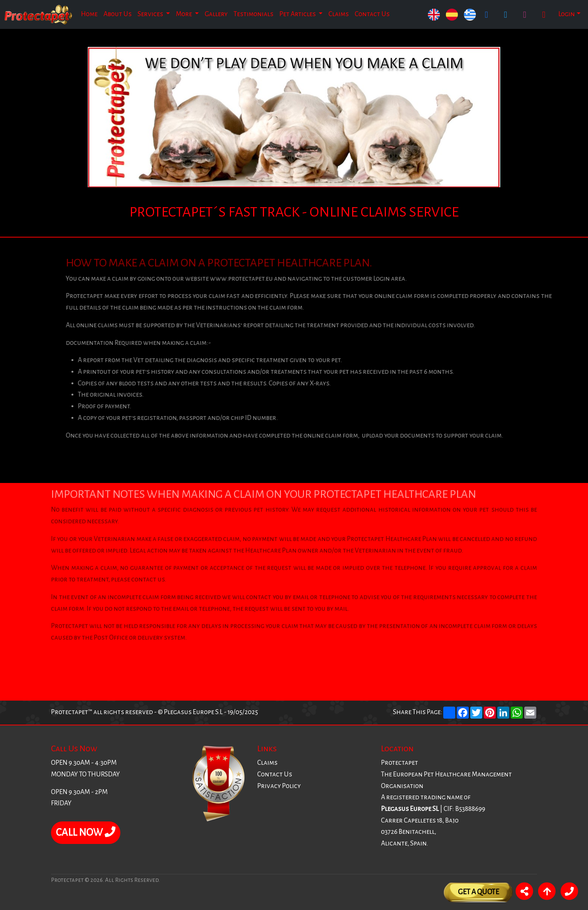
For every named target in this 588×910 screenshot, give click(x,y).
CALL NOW (86, 832)
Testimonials (253, 14)
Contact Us (372, 14)
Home (89, 14)
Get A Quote (478, 892)
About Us (118, 14)
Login (567, 14)
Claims (339, 14)
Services (151, 14)
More (184, 14)
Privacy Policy (279, 786)
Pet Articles (298, 14)
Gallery (216, 14)
